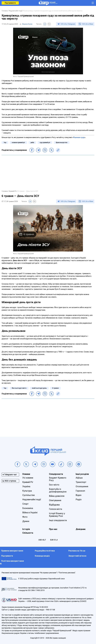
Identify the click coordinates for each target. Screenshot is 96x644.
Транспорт (81, 482)
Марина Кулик (27, 24)
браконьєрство (62, 142)
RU (49, 24)
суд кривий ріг (45, 142)
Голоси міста (56, 509)
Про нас (53, 529)
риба (32, 142)
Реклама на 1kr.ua (77, 551)
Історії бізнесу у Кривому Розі (57, 515)
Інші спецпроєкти (58, 520)
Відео (79, 495)
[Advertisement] (48, 172)
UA (45, 24)
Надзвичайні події (32, 499)
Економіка (28, 508)
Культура (27, 491)
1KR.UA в (68, 24)
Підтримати (10, 3)
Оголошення (82, 486)
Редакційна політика (45, 551)
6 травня (55, 388)
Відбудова (54, 505)
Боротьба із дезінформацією (58, 490)
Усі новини (28, 478)
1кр (5, 142)
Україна (26, 486)
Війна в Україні (30, 513)
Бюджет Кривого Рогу (58, 479)
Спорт (25, 504)
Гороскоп (80, 491)
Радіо (79, 499)
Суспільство (29, 495)
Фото (25, 517)
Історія (26, 529)
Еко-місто (54, 485)
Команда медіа (42, 556)
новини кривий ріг (18, 142)
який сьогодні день (39, 388)
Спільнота (28, 533)
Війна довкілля (57, 496)
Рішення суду (79, 137)
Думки (26, 521)
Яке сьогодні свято (19, 388)
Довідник (81, 529)
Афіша (79, 478)
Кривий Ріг (28, 482)
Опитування (55, 500)
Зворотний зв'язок (77, 556)
